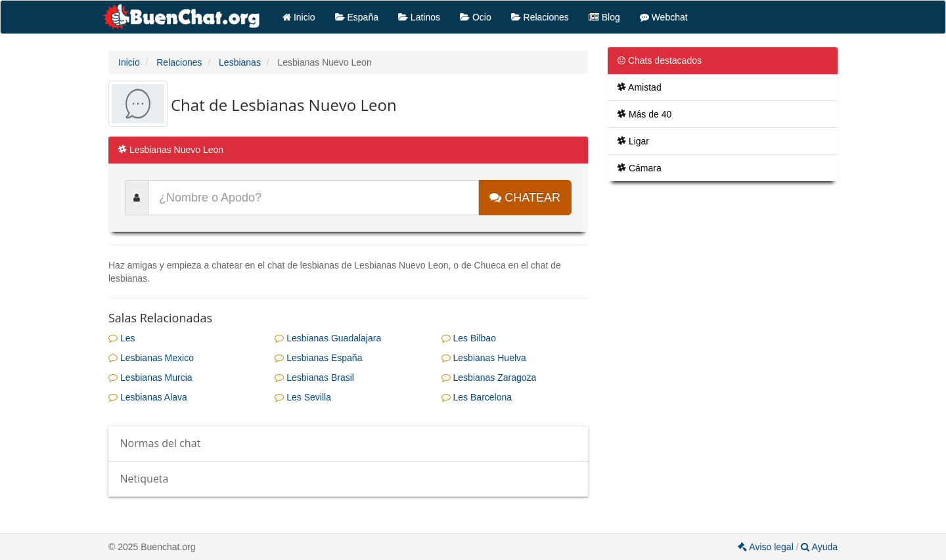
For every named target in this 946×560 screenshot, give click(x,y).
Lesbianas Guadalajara (328, 338)
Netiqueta (145, 479)
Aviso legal (767, 547)
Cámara (640, 168)
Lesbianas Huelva (484, 358)
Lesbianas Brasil (314, 377)
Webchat (664, 17)
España (357, 17)
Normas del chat (161, 443)
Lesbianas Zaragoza (489, 377)
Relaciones (540, 17)
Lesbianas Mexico (151, 358)
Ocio (476, 17)
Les (122, 338)
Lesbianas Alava (148, 397)
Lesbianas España (318, 358)
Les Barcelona (477, 397)
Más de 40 (644, 114)
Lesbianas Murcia (150, 377)
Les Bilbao (469, 338)
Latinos (419, 17)
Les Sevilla (303, 397)
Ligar (633, 141)
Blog (604, 17)
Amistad (640, 87)
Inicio (299, 17)
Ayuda (819, 547)
